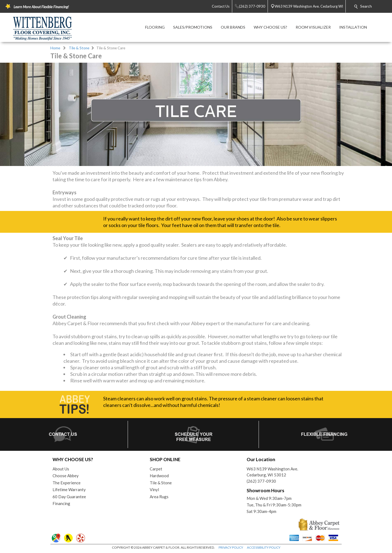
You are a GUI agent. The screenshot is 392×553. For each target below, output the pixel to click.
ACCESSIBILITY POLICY (264, 547)
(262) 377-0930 (261, 481)
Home (55, 48)
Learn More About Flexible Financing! (41, 7)
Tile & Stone (79, 48)
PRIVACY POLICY (231, 547)
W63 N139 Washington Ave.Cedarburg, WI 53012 (272, 472)
